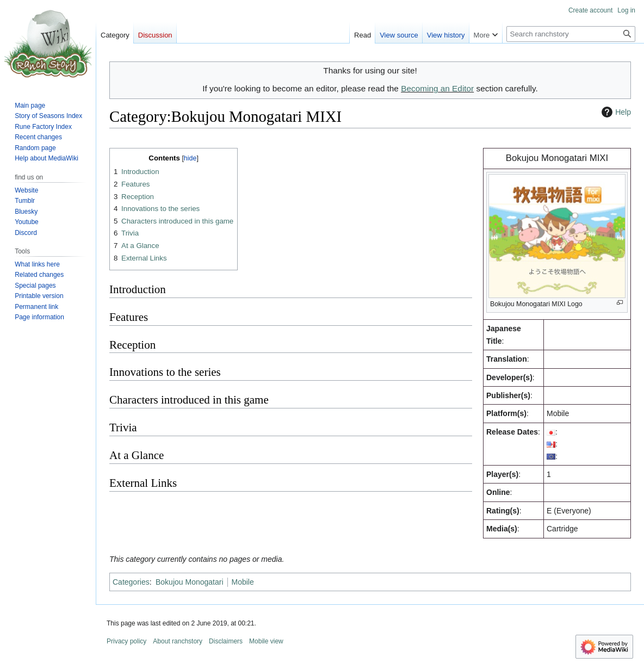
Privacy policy (126, 641)
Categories (131, 582)
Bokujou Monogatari (190, 582)
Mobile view (266, 641)
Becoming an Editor (437, 88)
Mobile (243, 582)
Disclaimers (226, 641)
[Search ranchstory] (571, 34)
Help (615, 112)
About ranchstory (178, 641)
